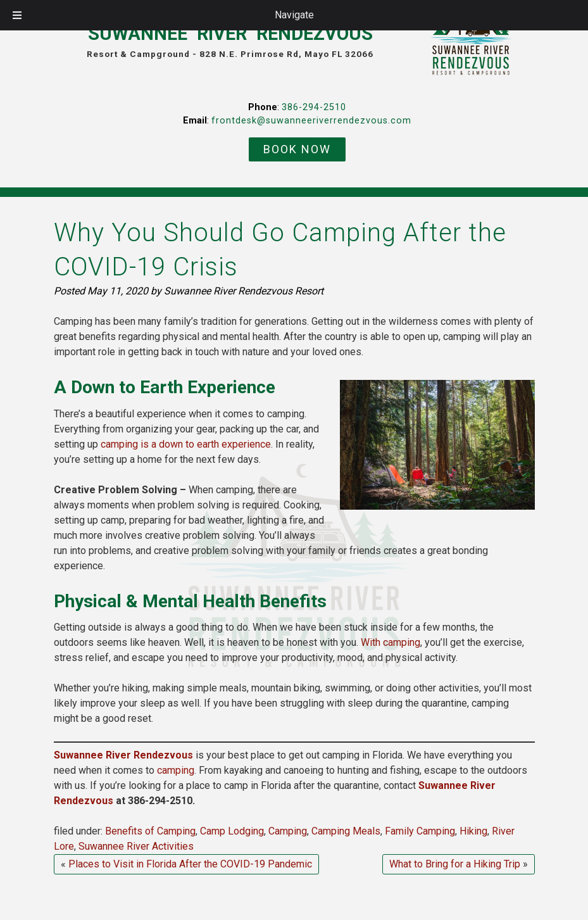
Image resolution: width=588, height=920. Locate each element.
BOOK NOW (297, 149)
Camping (288, 831)
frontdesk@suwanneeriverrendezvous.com (311, 121)
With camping (391, 642)
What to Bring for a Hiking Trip (455, 864)
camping (176, 770)
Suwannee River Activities (136, 846)
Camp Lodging (232, 831)
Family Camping (420, 831)
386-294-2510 (314, 107)
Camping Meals (346, 831)
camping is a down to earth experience (186, 444)
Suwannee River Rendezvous (123, 755)
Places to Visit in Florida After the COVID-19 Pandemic (190, 864)
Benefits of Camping (150, 831)
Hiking (473, 831)
